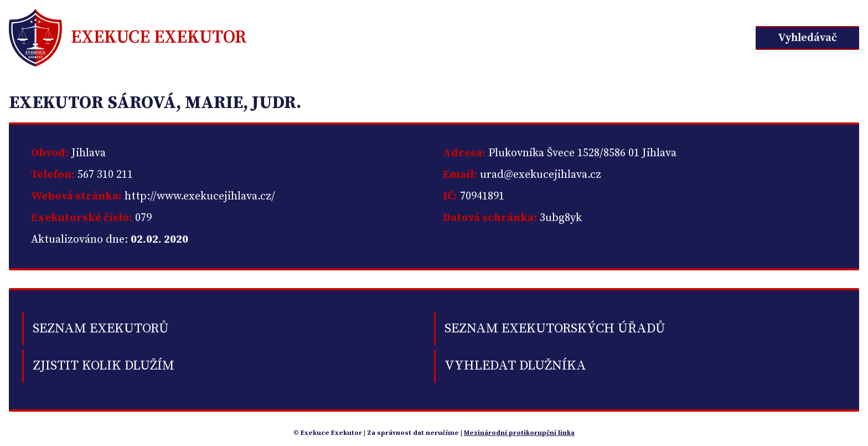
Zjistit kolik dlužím (104, 366)
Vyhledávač (807, 38)
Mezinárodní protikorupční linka (519, 433)
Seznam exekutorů (100, 329)
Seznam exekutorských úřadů (555, 329)
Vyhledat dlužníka (515, 366)
